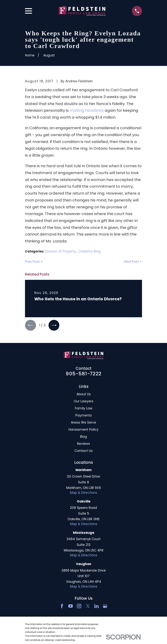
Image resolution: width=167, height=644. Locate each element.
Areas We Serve (83, 423)
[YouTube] (71, 607)
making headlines (87, 110)
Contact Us (83, 451)
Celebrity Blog (89, 251)
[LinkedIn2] (96, 607)
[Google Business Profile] (105, 607)
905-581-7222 (83, 374)
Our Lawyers (83, 402)
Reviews (83, 444)
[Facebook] (62, 607)
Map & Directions (84, 493)
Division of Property (61, 251)
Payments (84, 416)
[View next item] (55, 326)
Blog (83, 437)
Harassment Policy (83, 430)
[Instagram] (79, 607)
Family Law (84, 409)
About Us (84, 395)
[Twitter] (88, 607)
